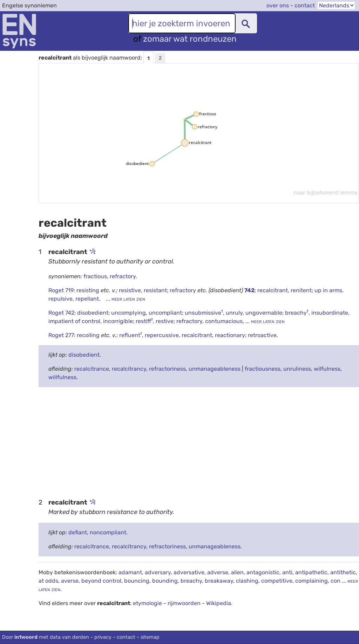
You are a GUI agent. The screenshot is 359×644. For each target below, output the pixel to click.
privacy (103, 637)
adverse (218, 572)
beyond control (101, 581)
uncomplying (128, 313)
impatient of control (74, 321)
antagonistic (263, 572)
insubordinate (330, 313)
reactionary (230, 335)
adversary (158, 572)
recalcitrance (92, 369)
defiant (78, 532)
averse (70, 581)
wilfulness (327, 369)
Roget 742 (61, 313)
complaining (311, 581)
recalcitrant (273, 290)
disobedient (93, 313)
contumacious (224, 321)
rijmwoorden (184, 603)
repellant (87, 299)
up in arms (328, 290)
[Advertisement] (199, 442)
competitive (277, 581)
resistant (155, 290)
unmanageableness (215, 369)
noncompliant (108, 532)
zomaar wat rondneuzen (190, 39)
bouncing (137, 581)
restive (165, 321)
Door (46, 637)
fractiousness (263, 369)
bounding (165, 581)
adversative (189, 572)
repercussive (162, 335)
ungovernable (264, 313)
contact (305, 5)
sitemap (150, 637)
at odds (48, 581)
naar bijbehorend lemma (326, 193)
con (336, 581)
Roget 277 (61, 335)
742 (249, 290)
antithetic (343, 572)
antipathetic (311, 572)
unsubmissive (203, 313)
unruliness (297, 369)
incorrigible (118, 321)
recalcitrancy (129, 369)
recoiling (89, 335)
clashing (247, 581)
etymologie (147, 603)
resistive (130, 290)
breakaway (219, 581)
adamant (130, 572)
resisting (89, 290)
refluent (130, 335)
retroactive (262, 335)
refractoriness (167, 369)
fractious (95, 276)
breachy (296, 313)
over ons (278, 5)
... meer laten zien (125, 299)
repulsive (60, 299)
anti (287, 572)
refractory (123, 276)
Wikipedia (219, 603)
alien (237, 572)
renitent (301, 290)
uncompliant (165, 313)
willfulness (62, 377)
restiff (143, 321)
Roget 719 (61, 290)
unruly (234, 313)
